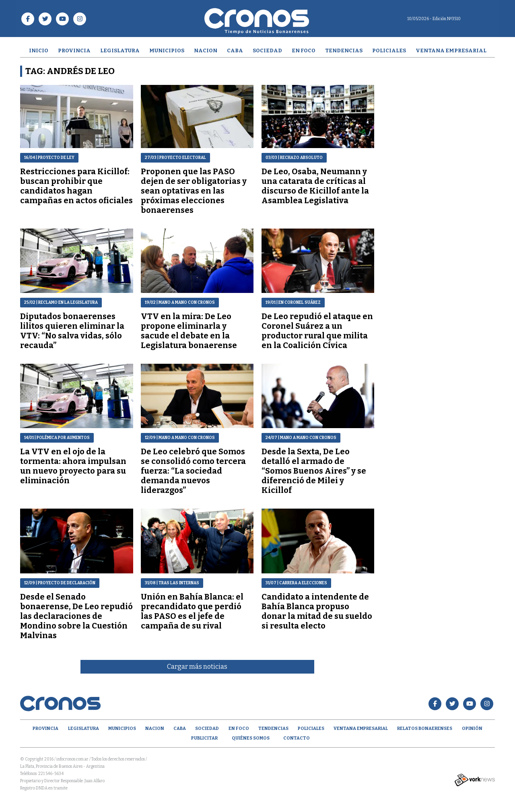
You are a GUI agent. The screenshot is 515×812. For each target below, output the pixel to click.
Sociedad (267, 50)
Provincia (74, 50)
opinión (472, 729)
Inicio (39, 50)
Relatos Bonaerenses (425, 729)
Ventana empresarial (451, 50)
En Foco (304, 50)
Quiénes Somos (251, 738)
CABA (235, 50)
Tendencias (344, 50)
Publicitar (204, 738)
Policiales (389, 50)
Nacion (206, 50)
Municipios (167, 50)
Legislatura (120, 50)
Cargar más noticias (197, 667)
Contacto (297, 738)
